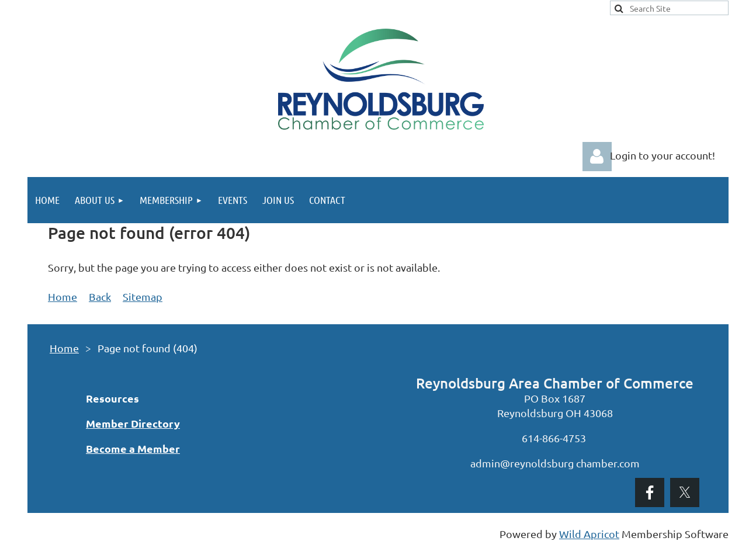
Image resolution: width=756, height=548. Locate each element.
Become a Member (133, 448)
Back (100, 296)
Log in (597, 157)
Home (63, 296)
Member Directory (133, 423)
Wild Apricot (589, 534)
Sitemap (143, 296)
